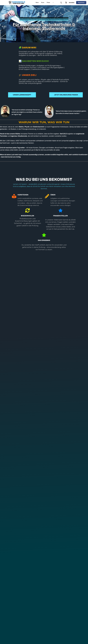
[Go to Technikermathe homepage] (17, 2)
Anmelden (72, 3)
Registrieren (81, 3)
